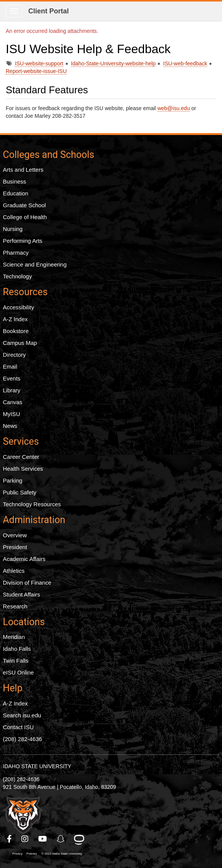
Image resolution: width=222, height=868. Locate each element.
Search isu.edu (22, 715)
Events (12, 378)
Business (15, 181)
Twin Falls (16, 661)
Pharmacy (16, 253)
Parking (13, 480)
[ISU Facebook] (10, 839)
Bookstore (16, 331)
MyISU (12, 414)
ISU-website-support (39, 63)
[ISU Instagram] (25, 839)
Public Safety (20, 492)
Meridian (14, 637)
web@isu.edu (174, 108)
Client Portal (49, 11)
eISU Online (19, 672)
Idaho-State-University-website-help (113, 63)
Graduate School (25, 205)
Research (15, 606)
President (15, 547)
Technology (18, 276)
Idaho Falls (17, 649)
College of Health (25, 217)
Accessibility (19, 307)
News (10, 426)
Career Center (21, 457)
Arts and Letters (23, 170)
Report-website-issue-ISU (36, 71)
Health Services (23, 469)
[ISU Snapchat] (61, 839)
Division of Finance (27, 583)
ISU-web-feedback (185, 63)
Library (12, 390)
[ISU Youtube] (43, 839)
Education (16, 193)
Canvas (13, 402)
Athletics (14, 571)
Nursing (13, 229)
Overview (15, 535)
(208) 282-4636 (23, 739)
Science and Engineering (35, 264)
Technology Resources (32, 504)
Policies (32, 854)
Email (10, 367)
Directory (15, 355)
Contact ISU (19, 727)
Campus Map (20, 343)
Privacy (18, 854)
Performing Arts (23, 241)
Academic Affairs (24, 559)
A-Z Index (15, 319)
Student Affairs (22, 594)
